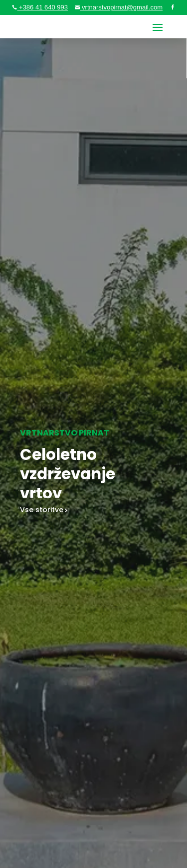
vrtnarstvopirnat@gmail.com (121, 7)
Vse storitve (42, 511)
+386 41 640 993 (42, 7)
